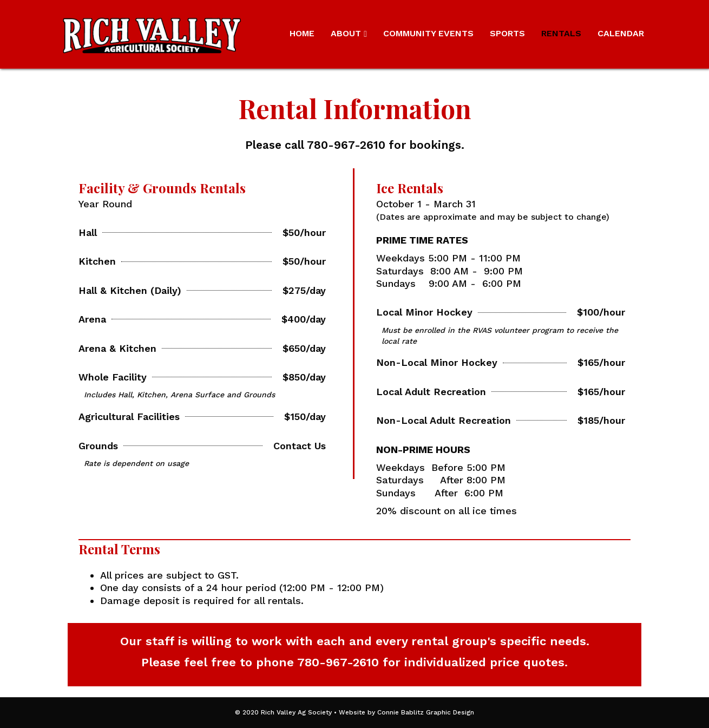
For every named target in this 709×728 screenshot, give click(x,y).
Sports (507, 33)
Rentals (561, 33)
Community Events (428, 33)
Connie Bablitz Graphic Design (426, 712)
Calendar (621, 33)
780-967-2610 (338, 662)
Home (302, 33)
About (346, 33)
